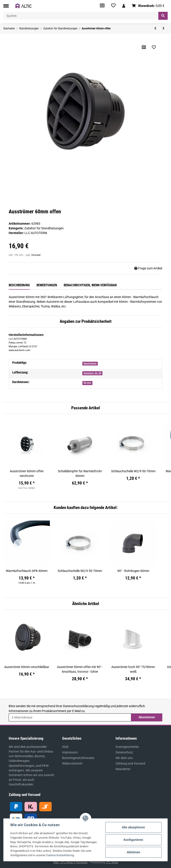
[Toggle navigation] (6, 6)
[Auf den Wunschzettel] (154, 47)
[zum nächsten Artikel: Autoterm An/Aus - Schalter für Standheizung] (164, 28)
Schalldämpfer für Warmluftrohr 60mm (80, 473)
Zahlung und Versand (130, 763)
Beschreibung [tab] (19, 285)
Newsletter (123, 769)
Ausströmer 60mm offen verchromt (27, 473)
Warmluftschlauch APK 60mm (27, 571)
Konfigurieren (133, 840)
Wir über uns (124, 758)
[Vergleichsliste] (102, 6)
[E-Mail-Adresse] (70, 717)
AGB (65, 747)
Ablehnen (133, 852)
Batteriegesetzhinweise (78, 758)
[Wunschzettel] (113, 6)
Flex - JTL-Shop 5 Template (71, 862)
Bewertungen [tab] (47, 285)
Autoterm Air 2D (92, 373)
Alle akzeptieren (133, 827)
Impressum (70, 752)
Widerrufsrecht (72, 763)
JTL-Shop (112, 862)
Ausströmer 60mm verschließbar (27, 667)
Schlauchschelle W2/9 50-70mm (133, 471)
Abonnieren (147, 717)
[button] (124, 6)
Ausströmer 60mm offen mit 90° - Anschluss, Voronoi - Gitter (80, 669)
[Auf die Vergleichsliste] (144, 47)
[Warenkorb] (148, 6)
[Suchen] (81, 16)
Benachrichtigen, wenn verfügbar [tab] (90, 285)
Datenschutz (124, 752)
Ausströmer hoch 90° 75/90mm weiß (133, 669)
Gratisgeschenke (127, 747)
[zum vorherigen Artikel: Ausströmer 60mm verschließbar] (155, 28)
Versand (36, 255)
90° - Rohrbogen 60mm (133, 571)
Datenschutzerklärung (78, 706)
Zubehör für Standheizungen (44, 228)
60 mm (87, 383)
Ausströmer (90, 363)
